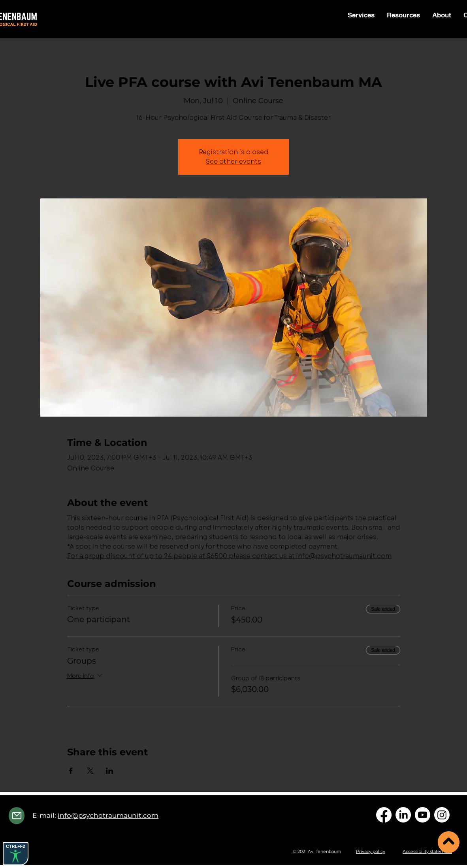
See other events (233, 161)
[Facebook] (384, 815)
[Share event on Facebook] (71, 771)
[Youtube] (423, 815)
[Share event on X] (90, 771)
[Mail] (17, 816)
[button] (403, 15)
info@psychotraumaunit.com (108, 815)
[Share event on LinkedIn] (110, 771)
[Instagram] (442, 815)
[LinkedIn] (403, 815)
